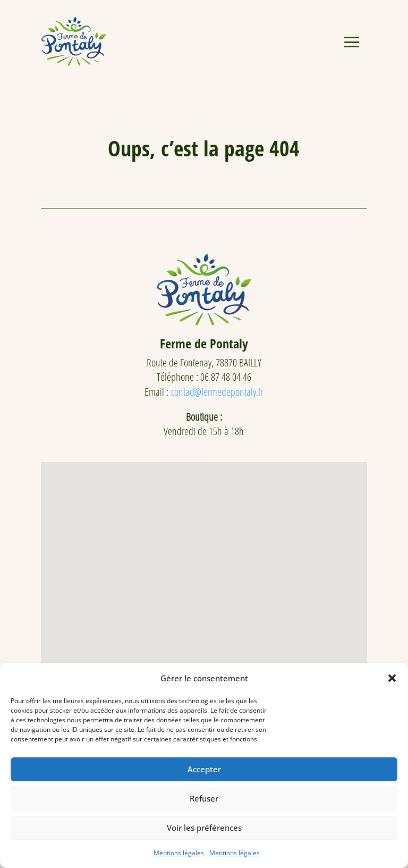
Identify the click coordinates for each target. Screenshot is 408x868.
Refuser (204, 798)
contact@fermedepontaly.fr (217, 392)
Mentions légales (179, 853)
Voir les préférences (204, 828)
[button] (392, 678)
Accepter (204, 769)
